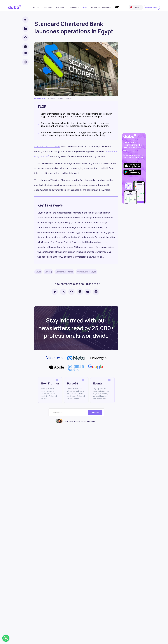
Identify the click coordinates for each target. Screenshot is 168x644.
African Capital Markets (101, 7)
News (85, 7)
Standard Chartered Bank (47, 146)
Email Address (57, 413)
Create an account (152, 7)
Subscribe (95, 412)
